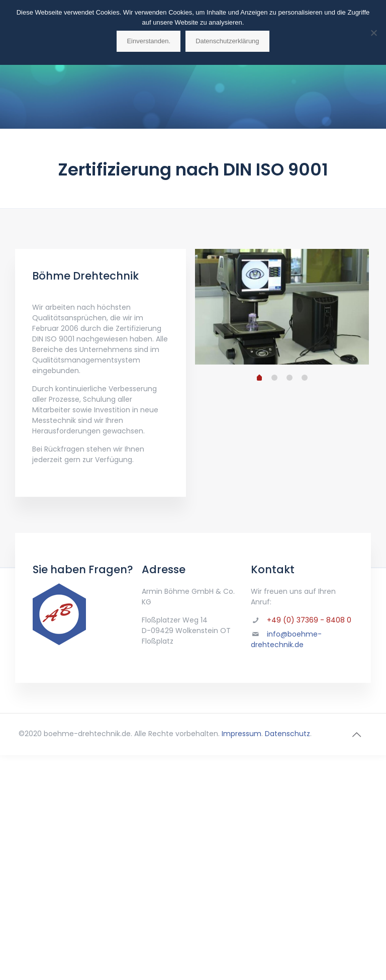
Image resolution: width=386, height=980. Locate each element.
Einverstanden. (149, 41)
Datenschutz (287, 734)
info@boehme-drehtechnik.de (286, 639)
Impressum (242, 734)
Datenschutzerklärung (227, 41)
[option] (282, 307)
